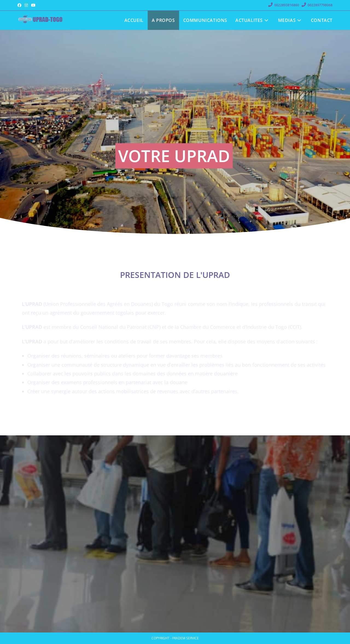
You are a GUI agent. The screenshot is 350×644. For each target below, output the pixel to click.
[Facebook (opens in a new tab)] (20, 5)
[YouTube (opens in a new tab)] (33, 5)
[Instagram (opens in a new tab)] (26, 5)
